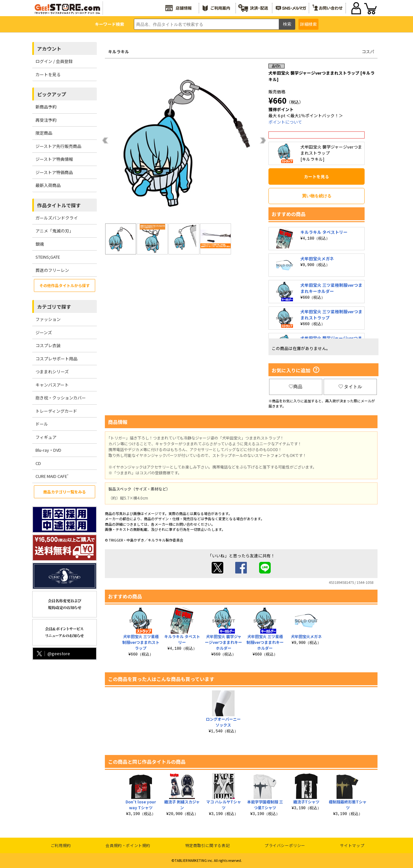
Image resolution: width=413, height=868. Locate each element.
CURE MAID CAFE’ (52, 476)
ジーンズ (44, 332)
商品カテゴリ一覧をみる (65, 492)
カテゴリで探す (54, 307)
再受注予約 (46, 120)
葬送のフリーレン (52, 270)
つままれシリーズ (52, 372)
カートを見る (48, 74)
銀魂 (40, 244)
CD (38, 463)
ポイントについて (285, 122)
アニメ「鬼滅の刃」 (54, 231)
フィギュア (46, 437)
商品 (296, 387)
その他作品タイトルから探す (65, 285)
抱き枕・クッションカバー (61, 398)
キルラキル (119, 52)
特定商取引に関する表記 (208, 845)
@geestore (53, 653)
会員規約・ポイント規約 (128, 845)
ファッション (48, 319)
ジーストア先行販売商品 (58, 146)
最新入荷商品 (48, 185)
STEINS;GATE (48, 257)
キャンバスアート (52, 385)
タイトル (350, 387)
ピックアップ (52, 94)
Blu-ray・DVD (48, 450)
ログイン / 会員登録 (54, 61)
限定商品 (44, 133)
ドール (42, 424)
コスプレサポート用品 (56, 359)
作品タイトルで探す (59, 205)
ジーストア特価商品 (54, 172)
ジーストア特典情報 (54, 159)
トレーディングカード (56, 411)
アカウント (49, 49)
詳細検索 (308, 24)
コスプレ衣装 (48, 345)
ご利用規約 (61, 845)
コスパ (368, 52)
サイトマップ (352, 845)
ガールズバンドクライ (57, 218)
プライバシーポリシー (285, 845)
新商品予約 (46, 107)
